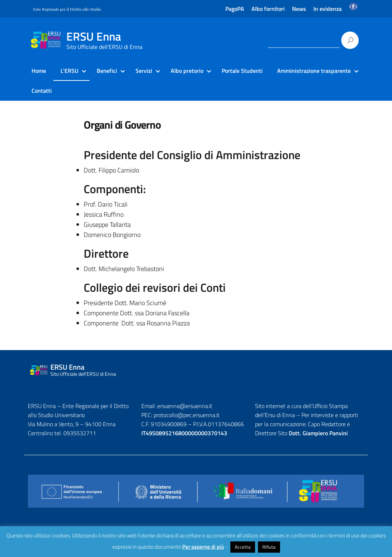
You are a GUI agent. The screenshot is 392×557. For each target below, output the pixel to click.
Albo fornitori (268, 9)
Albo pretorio (187, 71)
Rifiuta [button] (269, 547)
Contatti (42, 91)
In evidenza (328, 9)
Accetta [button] (243, 547)
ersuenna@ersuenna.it (185, 406)
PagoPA (235, 9)
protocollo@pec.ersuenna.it (187, 415)
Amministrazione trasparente (314, 71)
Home (39, 71)
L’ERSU (69, 71)
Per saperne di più (203, 547)
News (299, 9)
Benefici (107, 71)
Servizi (144, 71)
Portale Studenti (242, 71)
